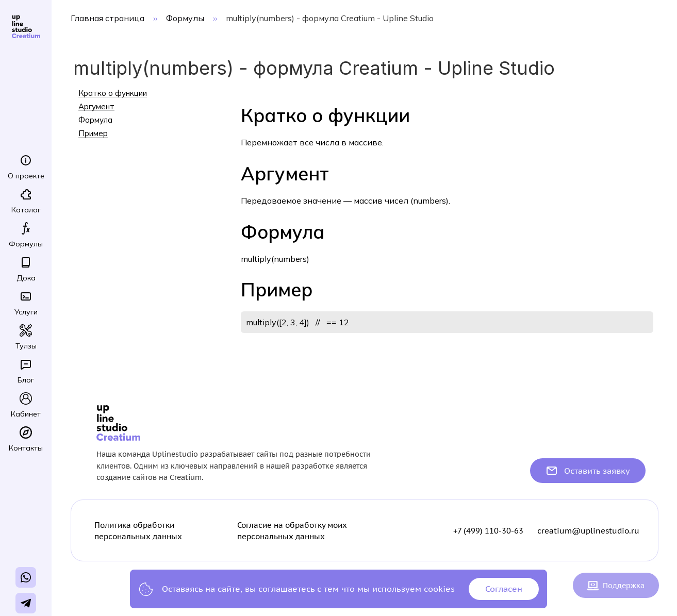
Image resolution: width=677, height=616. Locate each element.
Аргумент (96, 107)
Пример (93, 134)
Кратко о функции (113, 93)
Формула (95, 120)
